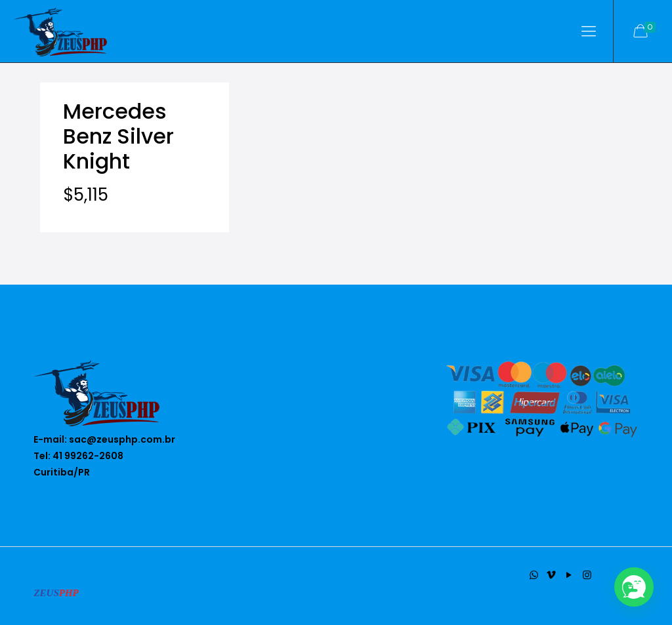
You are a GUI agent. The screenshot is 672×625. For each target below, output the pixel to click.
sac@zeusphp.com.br (122, 439)
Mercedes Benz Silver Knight (118, 136)
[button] (634, 587)
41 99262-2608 (88, 456)
